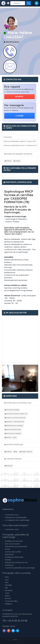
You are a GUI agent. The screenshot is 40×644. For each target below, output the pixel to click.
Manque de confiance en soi (16, 562)
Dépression (9, 554)
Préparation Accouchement (16, 546)
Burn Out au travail (12, 544)
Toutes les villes (11, 601)
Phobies (8, 560)
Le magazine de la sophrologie (17, 520)
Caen (7, 593)
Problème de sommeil (14, 541)
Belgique (8, 604)
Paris (7, 577)
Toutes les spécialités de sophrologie (20, 568)
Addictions (9, 565)
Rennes (8, 598)
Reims (7, 596)
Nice (7, 582)
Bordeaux (9, 590)
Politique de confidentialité (16, 517)
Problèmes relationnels (14, 557)
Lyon (7, 580)
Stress (8, 549)
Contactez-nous (12, 515)
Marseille (8, 585)
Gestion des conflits (13, 552)
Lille (6, 588)
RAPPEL (19, 97)
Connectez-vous (12, 529)
